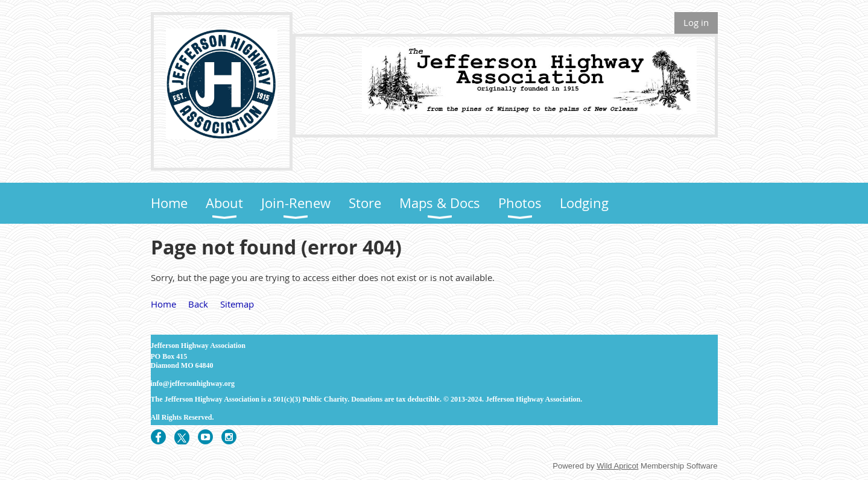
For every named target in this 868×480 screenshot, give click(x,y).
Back (198, 304)
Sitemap (237, 304)
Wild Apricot (617, 466)
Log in (696, 22)
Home (163, 304)
